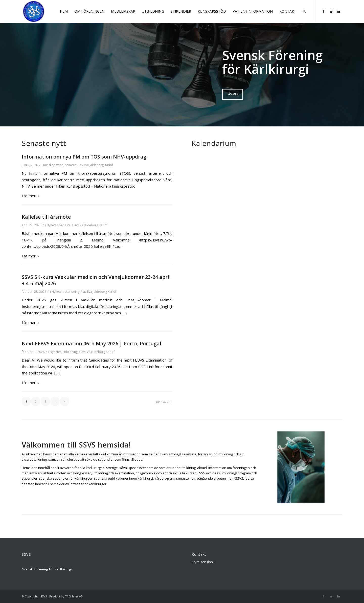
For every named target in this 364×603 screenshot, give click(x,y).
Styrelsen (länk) (203, 562)
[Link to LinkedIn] (338, 11)
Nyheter (52, 225)
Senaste (71, 165)
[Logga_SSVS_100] (34, 11)
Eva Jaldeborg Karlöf (98, 165)
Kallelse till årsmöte (46, 217)
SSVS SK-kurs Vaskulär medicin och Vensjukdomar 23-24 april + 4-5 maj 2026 (96, 280)
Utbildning (72, 292)
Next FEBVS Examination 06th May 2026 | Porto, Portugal (92, 343)
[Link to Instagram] (331, 11)
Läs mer (233, 94)
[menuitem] (64, 11)
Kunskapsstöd (53, 165)
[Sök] (304, 11)
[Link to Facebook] (323, 11)
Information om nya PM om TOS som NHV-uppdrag (84, 157)
